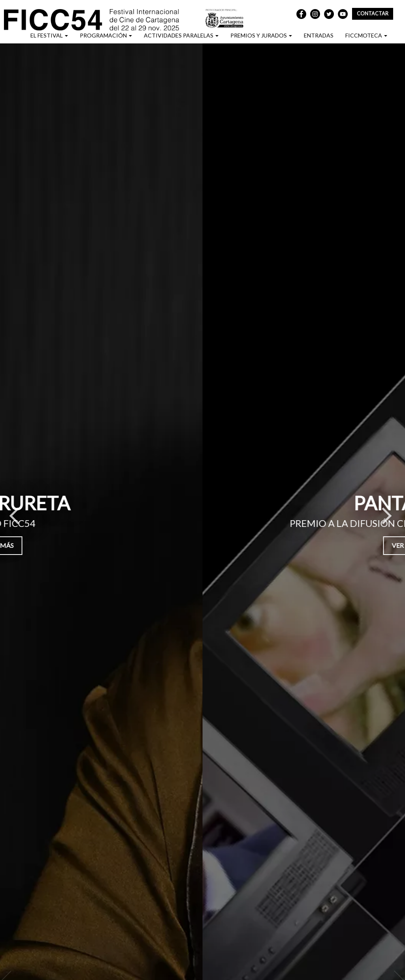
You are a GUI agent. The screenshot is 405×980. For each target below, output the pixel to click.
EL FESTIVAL (49, 35)
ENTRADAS (319, 35)
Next (387, 520)
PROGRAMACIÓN (106, 35)
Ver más (189, 545)
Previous (14, 520)
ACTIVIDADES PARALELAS (181, 35)
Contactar (373, 14)
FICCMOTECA (366, 35)
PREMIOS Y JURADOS (261, 35)
